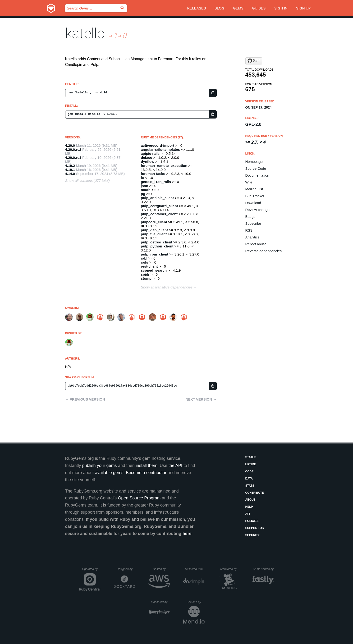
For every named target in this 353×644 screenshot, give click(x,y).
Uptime (251, 464)
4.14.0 (70, 174)
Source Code (256, 168)
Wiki (249, 182)
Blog (220, 8)
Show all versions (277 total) (87, 180)
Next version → (201, 399)
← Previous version (85, 399)
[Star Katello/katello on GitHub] (254, 61)
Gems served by (263, 569)
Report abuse (256, 244)
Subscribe (253, 223)
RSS (249, 230)
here (187, 534)
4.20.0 (70, 145)
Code (250, 471)
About (250, 500)
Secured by (195, 602)
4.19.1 (70, 170)
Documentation (257, 175)
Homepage (254, 162)
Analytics (252, 237)
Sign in (281, 8)
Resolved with (195, 569)
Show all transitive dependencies (167, 287)
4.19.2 (70, 166)
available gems (109, 473)
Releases (197, 8)
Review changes (258, 210)
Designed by (126, 569)
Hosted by (161, 569)
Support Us (255, 528)
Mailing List (254, 189)
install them (147, 466)
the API (175, 466)
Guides (259, 8)
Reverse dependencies (264, 251)
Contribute (255, 493)
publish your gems (100, 466)
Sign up (303, 8)
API (248, 514)
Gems (238, 8)
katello (85, 33)
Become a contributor (146, 473)
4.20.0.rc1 (73, 158)
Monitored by (230, 569)
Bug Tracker (255, 196)
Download (253, 203)
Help (249, 507)
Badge (250, 217)
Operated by (91, 571)
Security (253, 535)
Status (251, 457)
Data (249, 479)
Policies (252, 521)
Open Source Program (139, 498)
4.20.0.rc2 (73, 149)
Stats (250, 486)
